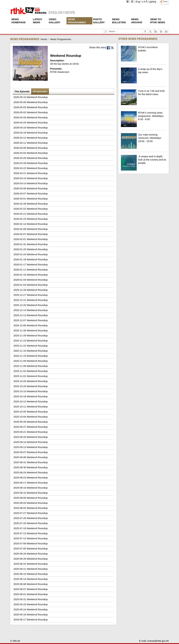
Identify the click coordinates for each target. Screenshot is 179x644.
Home (44, 39)
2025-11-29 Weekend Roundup (31, 335)
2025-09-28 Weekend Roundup (31, 422)
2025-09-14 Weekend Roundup (31, 442)
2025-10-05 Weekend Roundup (31, 412)
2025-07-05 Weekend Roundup (31, 549)
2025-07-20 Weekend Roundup (31, 523)
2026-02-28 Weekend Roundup (31, 204)
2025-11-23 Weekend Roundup (31, 341)
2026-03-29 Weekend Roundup (31, 158)
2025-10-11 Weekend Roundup (31, 407)
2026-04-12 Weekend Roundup (31, 138)
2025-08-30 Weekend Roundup (31, 467)
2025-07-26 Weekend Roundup (31, 518)
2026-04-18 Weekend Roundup (31, 133)
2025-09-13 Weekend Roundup (31, 447)
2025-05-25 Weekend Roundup (31, 604)
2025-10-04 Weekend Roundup (31, 417)
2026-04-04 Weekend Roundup (31, 153)
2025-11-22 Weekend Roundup (31, 346)
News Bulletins (119, 21)
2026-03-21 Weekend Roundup (31, 173)
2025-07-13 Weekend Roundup (31, 533)
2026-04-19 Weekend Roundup (31, 128)
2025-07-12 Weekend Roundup (31, 538)
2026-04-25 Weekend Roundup (31, 122)
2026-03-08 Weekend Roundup (31, 188)
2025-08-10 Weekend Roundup (31, 493)
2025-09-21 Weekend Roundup (31, 432)
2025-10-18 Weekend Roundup (31, 396)
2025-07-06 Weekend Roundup (31, 543)
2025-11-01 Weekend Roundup (31, 376)
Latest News (38, 21)
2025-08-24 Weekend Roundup (31, 472)
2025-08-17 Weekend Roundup (31, 483)
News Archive (137, 21)
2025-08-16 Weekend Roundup (31, 488)
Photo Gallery (99, 21)
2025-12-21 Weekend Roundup (31, 300)
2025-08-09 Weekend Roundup (31, 498)
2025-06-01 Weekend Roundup (31, 594)
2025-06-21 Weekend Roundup (31, 569)
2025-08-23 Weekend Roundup (31, 478)
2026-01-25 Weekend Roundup (31, 249)
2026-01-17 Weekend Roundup (31, 264)
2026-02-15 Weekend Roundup (31, 219)
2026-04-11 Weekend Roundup (31, 143)
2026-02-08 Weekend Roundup (31, 229)
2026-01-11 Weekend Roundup (31, 270)
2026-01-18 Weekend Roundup (31, 259)
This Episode (22, 91)
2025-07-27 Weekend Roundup (31, 513)
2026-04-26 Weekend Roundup (31, 117)
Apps (153, 2)
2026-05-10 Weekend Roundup (31, 97)
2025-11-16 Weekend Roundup (31, 351)
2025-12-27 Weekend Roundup (31, 295)
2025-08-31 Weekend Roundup (31, 462)
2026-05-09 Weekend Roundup (31, 102)
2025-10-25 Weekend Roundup (31, 386)
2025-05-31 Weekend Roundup (31, 599)
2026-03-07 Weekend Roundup (31, 193)
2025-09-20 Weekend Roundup (31, 437)
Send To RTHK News (158, 21)
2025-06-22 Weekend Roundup (31, 564)
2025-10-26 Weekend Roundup (31, 381)
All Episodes (40, 91)
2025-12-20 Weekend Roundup (31, 305)
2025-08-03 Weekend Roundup (31, 503)
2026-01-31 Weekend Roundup (31, 244)
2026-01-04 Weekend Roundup (31, 280)
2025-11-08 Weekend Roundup (31, 366)
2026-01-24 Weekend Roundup (31, 254)
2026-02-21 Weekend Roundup (31, 214)
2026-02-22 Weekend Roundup (31, 209)
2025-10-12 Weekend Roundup (31, 401)
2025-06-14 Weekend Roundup (31, 579)
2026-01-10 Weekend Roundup (31, 275)
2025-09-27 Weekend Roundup (31, 427)
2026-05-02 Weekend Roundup (31, 112)
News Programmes (77, 21)
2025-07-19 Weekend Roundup (31, 528)
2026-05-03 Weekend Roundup (31, 107)
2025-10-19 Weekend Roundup (31, 391)
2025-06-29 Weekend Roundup (31, 554)
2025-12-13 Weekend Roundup (31, 315)
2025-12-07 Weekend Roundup (31, 320)
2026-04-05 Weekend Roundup (31, 148)
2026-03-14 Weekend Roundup (31, 183)
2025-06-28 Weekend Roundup (31, 559)
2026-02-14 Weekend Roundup (31, 224)
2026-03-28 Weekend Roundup (31, 163)
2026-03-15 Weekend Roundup (31, 178)
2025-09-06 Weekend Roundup (31, 457)
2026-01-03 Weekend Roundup (31, 285)
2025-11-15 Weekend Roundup (31, 356)
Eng (138, 2)
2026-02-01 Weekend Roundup (31, 239)
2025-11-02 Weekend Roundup (31, 371)
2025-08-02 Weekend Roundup (31, 508)
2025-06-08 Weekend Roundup (31, 584)
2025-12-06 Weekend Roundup (31, 325)
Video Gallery (55, 21)
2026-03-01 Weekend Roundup (31, 199)
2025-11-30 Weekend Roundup (31, 330)
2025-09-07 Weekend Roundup (31, 452)
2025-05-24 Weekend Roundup (31, 609)
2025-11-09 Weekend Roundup (31, 361)
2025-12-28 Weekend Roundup (31, 290)
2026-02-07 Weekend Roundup (31, 234)
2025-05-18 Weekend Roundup (31, 614)
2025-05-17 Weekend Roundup (31, 620)
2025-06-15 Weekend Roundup (31, 574)
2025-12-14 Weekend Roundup (31, 310)
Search (108, 29)
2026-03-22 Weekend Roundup (31, 168)
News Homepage (18, 21)
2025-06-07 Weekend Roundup (31, 589)
